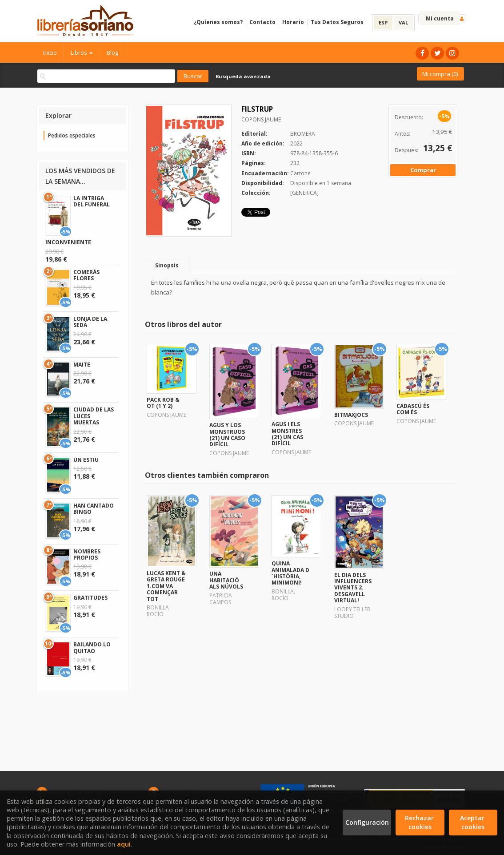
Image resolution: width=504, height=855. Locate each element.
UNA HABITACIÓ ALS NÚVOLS (226, 580)
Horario (293, 22)
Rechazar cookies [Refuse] (420, 822)
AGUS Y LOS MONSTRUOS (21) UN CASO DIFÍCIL (227, 435)
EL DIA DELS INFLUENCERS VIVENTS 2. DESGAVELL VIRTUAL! (353, 588)
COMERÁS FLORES (86, 275)
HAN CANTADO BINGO (94, 509)
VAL (403, 22)
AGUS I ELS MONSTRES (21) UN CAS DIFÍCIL (287, 434)
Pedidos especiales (72, 135)
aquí (124, 844)
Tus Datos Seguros (337, 22)
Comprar (423, 170)
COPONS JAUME (261, 119)
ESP (383, 22)
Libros (82, 52)
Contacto (262, 22)
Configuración (367, 822)
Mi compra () (440, 74)
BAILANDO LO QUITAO (92, 647)
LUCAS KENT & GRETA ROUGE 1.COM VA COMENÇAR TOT (166, 586)
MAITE (82, 365)
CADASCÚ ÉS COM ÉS (413, 409)
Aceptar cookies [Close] (473, 822)
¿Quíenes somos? (218, 22)
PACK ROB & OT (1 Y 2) (163, 403)
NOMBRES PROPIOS (87, 555)
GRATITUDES (90, 598)
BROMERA (303, 134)
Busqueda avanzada (243, 76)
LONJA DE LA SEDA (90, 322)
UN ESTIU (86, 460)
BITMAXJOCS (351, 415)
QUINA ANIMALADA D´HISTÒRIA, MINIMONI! (290, 573)
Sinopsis (167, 265)
